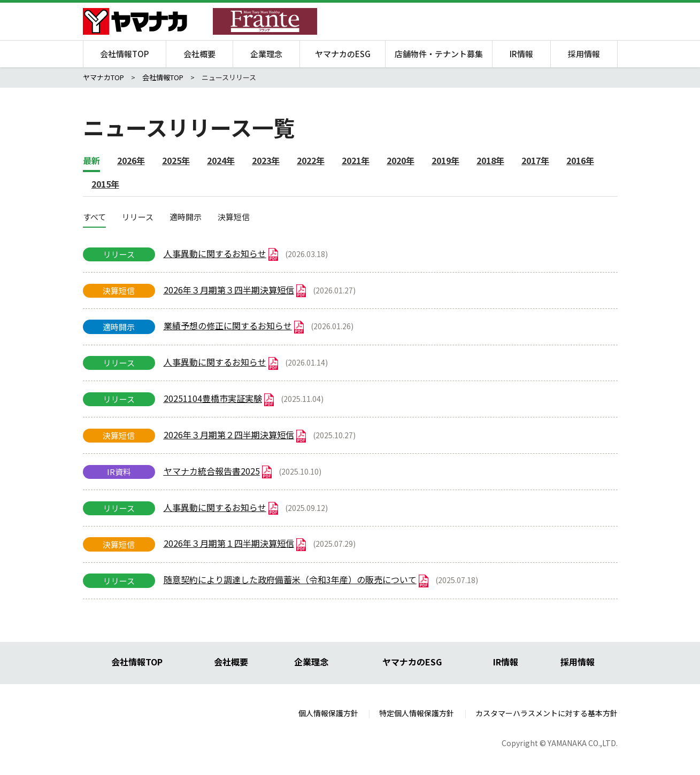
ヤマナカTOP (103, 77)
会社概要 (199, 54)
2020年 (401, 160)
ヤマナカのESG (343, 54)
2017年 (535, 160)
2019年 (445, 160)
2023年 (266, 160)
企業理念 (266, 54)
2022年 (311, 160)
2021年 (356, 160)
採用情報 (584, 54)
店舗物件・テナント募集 (439, 54)
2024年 (221, 160)
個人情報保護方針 (328, 713)
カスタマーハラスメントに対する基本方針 (547, 713)
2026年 (131, 160)
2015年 (105, 184)
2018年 (490, 160)
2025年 (176, 160)
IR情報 (521, 54)
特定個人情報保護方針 (417, 713)
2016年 (580, 160)
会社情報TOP (124, 54)
